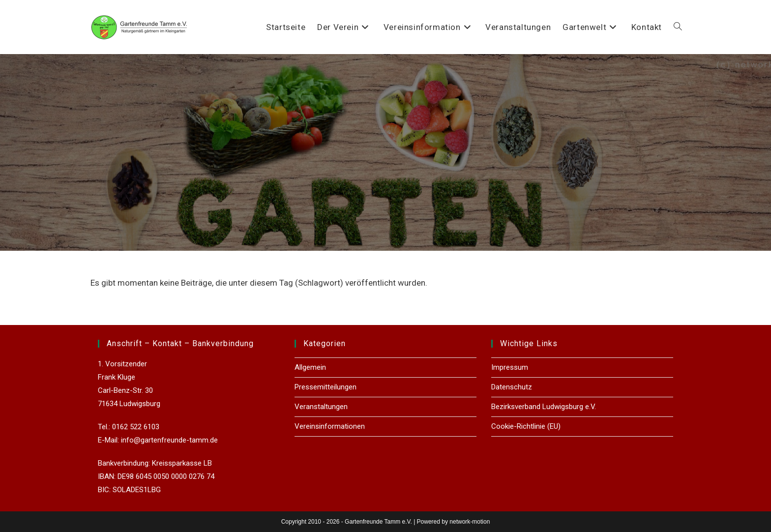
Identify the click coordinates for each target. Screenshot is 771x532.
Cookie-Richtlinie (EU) (526, 426)
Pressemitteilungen (326, 387)
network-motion (470, 522)
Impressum (510, 367)
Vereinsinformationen (330, 426)
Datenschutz (512, 387)
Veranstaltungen (321, 407)
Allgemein (310, 367)
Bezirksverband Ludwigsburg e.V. (544, 407)
